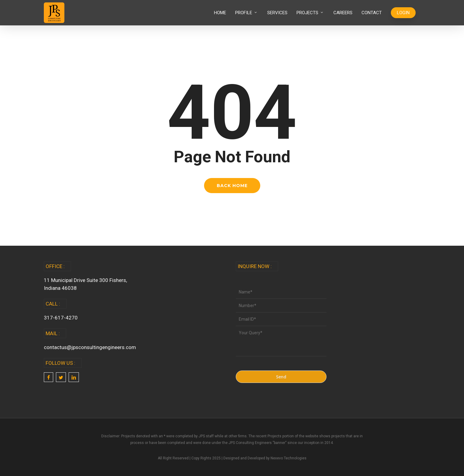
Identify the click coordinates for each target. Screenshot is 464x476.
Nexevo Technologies (289, 458)
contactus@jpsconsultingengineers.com (90, 347)
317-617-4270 (61, 318)
